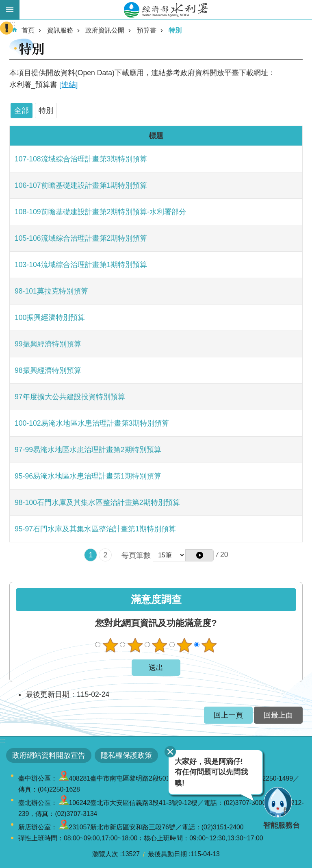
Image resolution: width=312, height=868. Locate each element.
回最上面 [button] (278, 715)
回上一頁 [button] (228, 715)
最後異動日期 (167, 854)
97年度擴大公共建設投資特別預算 (70, 397)
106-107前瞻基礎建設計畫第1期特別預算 (81, 185)
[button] (199, 555)
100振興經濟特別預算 (50, 318)
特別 (175, 30)
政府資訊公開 (105, 30)
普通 (160, 645)
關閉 (170, 752)
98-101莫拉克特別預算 (51, 291)
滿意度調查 (156, 599)
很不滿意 (110, 645)
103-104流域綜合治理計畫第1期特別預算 (81, 265)
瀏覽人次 (105, 854)
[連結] (69, 85)
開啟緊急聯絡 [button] (6, 28)
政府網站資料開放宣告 (49, 755)
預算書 (147, 30)
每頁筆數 (136, 555)
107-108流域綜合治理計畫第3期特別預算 (81, 159)
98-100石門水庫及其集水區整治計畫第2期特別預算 (97, 503)
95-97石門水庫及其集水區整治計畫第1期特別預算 (95, 529)
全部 (22, 111)
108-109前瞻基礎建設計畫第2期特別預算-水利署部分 (100, 212)
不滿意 (135, 645)
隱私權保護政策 (126, 755)
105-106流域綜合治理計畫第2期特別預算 (81, 238)
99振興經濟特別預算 (48, 344)
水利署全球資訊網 (166, 10)
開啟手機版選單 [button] (10, 10)
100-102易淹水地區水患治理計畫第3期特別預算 (92, 423)
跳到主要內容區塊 (4, 4)
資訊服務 (60, 30)
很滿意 (209, 645)
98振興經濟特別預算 (48, 370)
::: (3, 741)
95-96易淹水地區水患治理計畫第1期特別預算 (88, 476)
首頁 (28, 30)
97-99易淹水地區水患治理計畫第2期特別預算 (88, 450)
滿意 (184, 645)
